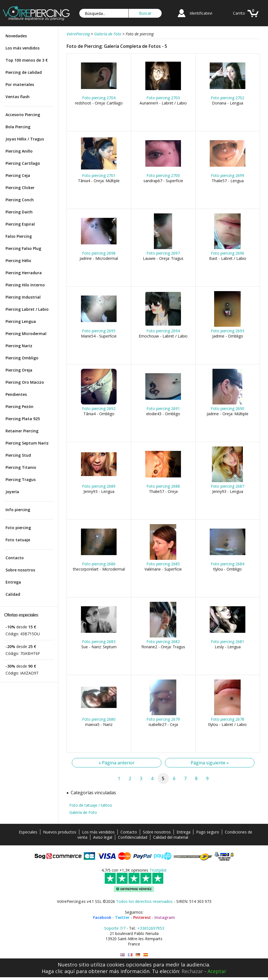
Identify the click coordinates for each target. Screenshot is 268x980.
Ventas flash (18, 97)
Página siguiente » (210, 763)
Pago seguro (208, 832)
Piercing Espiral (20, 224)
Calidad (13, 594)
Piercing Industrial (23, 297)
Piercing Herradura (24, 273)
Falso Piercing (19, 236)
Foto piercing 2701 (99, 175)
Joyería (12, 492)
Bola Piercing (18, 127)
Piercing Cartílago (23, 163)
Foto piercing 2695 (99, 331)
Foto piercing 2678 (228, 719)
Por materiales (20, 84)
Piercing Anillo (19, 151)
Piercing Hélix (18, 261)
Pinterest (142, 917)
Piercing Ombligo (22, 358)
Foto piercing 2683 (99, 641)
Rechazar (192, 971)
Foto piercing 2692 (99, 408)
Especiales (28, 832)
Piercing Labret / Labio (27, 309)
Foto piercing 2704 (99, 98)
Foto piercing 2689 (99, 486)
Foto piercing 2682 (163, 641)
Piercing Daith (19, 212)
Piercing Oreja (19, 370)
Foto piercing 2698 (99, 253)
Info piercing (18, 510)
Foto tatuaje (18, 540)
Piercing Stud (18, 455)
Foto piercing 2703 (163, 98)
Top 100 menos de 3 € (27, 60)
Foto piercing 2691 (163, 408)
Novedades (16, 36)
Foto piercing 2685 (163, 564)
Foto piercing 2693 (228, 331)
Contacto (15, 558)
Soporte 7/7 (115, 928)
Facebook (102, 917)
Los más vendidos (23, 48)
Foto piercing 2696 (228, 253)
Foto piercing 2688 (163, 486)
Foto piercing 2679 (163, 719)
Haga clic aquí (58, 971)
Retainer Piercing (22, 431)
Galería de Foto (83, 812)
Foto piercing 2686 (99, 564)
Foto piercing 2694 (163, 331)
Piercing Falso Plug (23, 248)
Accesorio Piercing (23, 115)
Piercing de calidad (24, 72)
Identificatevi (201, 13)
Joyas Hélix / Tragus (25, 139)
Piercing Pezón (19, 407)
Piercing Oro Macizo (25, 382)
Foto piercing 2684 (228, 564)
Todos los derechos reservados (144, 901)
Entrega (13, 582)
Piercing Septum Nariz (27, 443)
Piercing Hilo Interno (25, 285)
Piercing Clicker (20, 188)
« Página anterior (117, 763)
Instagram (165, 917)
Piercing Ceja (18, 175)
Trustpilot (158, 870)
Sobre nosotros (20, 570)
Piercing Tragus (21, 479)
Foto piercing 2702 (228, 98)
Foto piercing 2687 (228, 486)
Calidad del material (171, 837)
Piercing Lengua (21, 321)
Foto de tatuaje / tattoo (91, 805)
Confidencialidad (133, 837)
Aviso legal (103, 837)
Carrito (239, 13)
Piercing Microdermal (26, 334)
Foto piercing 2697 (163, 253)
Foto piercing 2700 (163, 175)
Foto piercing (18, 528)
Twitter (122, 917)
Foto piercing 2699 (228, 175)
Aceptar (217, 971)
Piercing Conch (20, 200)
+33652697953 (151, 928)
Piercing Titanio (21, 467)
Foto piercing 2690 (228, 408)
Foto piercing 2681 (228, 641)
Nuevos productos (60, 832)
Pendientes (16, 394)
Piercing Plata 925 (23, 419)
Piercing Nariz (19, 346)
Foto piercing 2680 (99, 719)
